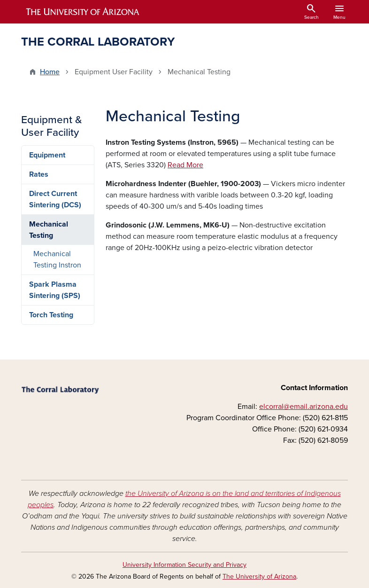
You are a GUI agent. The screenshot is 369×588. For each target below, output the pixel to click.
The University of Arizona (259, 576)
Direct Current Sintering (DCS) (55, 199)
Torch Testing (51, 315)
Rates (39, 174)
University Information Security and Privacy (184, 565)
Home (50, 72)
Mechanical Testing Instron (57, 259)
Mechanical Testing (49, 230)
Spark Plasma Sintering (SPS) (55, 290)
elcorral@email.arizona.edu (304, 407)
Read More (185, 165)
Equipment (47, 155)
